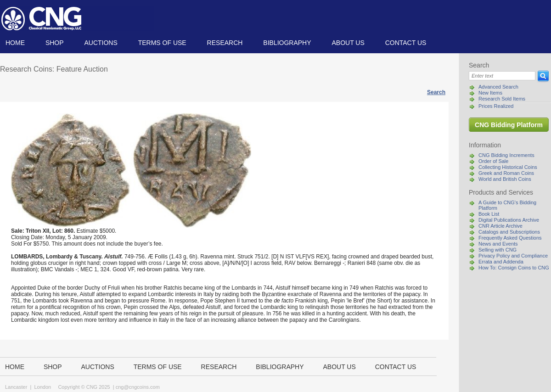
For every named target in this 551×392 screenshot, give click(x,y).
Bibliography (287, 43)
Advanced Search (498, 87)
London (42, 387)
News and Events (498, 244)
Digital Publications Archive (509, 220)
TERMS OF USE (162, 43)
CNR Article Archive (500, 226)
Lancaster (16, 387)
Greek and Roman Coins (506, 173)
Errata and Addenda (501, 262)
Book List (489, 214)
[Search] (502, 76)
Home (15, 43)
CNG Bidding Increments (506, 155)
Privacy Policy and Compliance (513, 256)
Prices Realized (496, 106)
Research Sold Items (502, 99)
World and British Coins (505, 179)
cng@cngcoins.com (138, 387)
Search (436, 92)
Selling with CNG (498, 250)
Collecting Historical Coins (508, 167)
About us (348, 43)
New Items (490, 93)
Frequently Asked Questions (510, 238)
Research (225, 43)
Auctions (101, 43)
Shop (55, 43)
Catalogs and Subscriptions (509, 232)
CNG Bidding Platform (509, 125)
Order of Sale (493, 161)
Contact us (406, 43)
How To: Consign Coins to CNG (514, 268)
